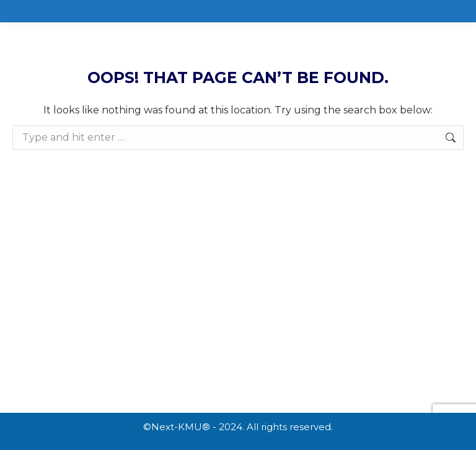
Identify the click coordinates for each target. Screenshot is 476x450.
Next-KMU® (181, 427)
